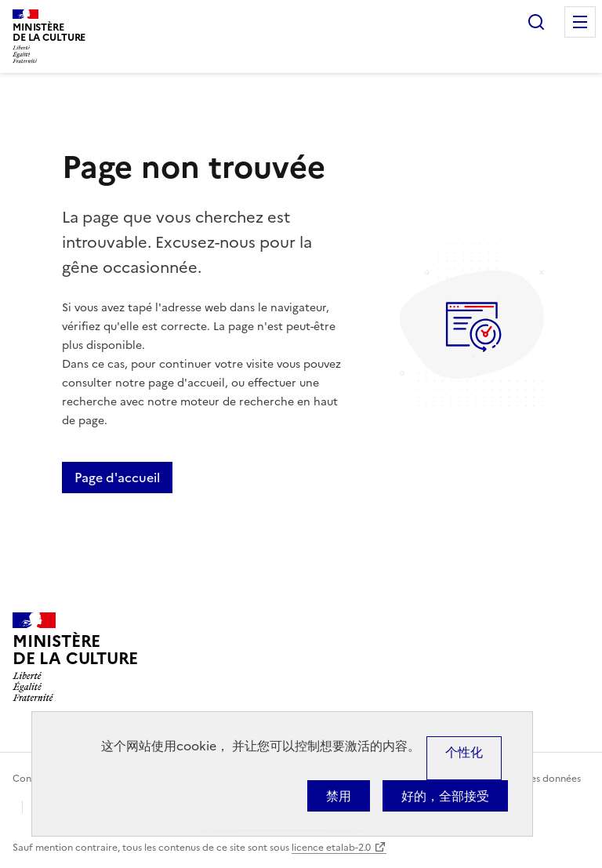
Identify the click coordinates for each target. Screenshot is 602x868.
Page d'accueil (117, 478)
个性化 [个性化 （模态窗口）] (464, 752)
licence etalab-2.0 (331, 848)
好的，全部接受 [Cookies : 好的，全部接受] (445, 796)
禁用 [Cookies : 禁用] (339, 796)
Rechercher (536, 22)
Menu (580, 22)
